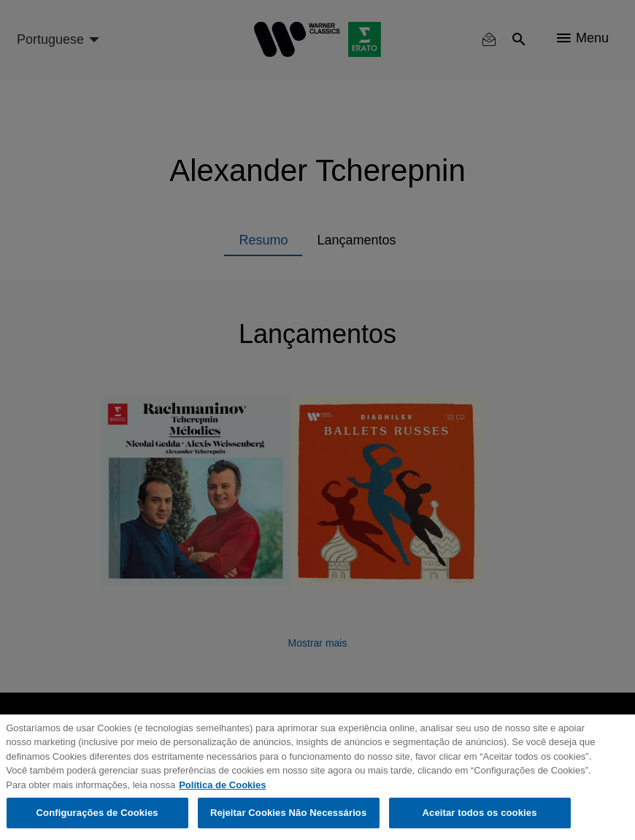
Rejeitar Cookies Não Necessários (288, 813)
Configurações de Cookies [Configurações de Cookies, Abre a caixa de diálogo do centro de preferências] (97, 813)
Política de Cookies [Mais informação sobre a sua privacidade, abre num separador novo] (222, 785)
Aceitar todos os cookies (480, 813)
